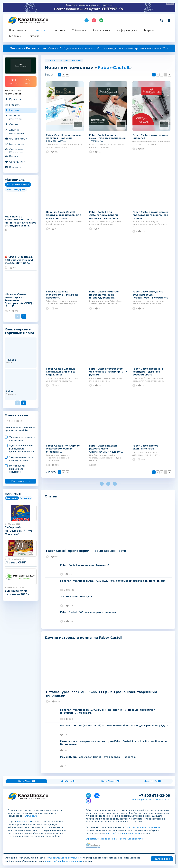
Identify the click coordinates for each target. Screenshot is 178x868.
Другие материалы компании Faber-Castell (84, 638)
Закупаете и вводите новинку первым (21, 459)
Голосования (16, 415)
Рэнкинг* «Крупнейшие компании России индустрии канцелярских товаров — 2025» (89, 48)
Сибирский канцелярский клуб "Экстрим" (19, 531)
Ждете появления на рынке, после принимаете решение (22, 448)
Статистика (20, 150)
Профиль (15, 99)
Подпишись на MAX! (87, 20)
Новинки (15, 110)
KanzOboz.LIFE (110, 781)
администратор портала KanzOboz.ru (151, 799)
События (78, 30)
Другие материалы (16, 131)
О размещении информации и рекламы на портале (114, 839)
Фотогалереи (18, 139)
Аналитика (100, 30)
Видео (13, 156)
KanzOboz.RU (27, 781)
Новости (57, 30)
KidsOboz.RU (68, 781)
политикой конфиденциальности (122, 833)
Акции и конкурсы (16, 117)
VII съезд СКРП (15, 563)
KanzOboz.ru (30, 816)
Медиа (14, 36)
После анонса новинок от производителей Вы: (20, 429)
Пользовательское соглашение (142, 827)
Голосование (18, 144)
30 (63, 75)
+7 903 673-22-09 (155, 796)
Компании (16, 30)
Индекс (101, 20)
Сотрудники (17, 162)
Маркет (149, 30)
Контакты (15, 167)
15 (60, 75)
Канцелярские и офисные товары (33, 22)
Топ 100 (94, 20)
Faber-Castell (113, 67)
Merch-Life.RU (152, 781)
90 (67, 75)
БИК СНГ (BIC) (13, 421)
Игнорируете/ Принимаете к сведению (17, 469)
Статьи (13, 124)
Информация (126, 30)
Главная (51, 60)
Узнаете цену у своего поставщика (22, 439)
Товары (38, 30)
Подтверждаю (162, 859)
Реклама (33, 36)
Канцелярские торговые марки (19, 331)
